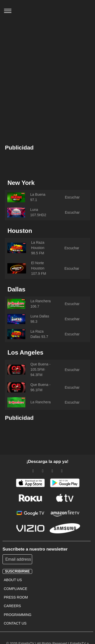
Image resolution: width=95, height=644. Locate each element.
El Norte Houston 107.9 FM (39, 268)
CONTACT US (15, 623)
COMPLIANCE (16, 589)
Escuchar (72, 197)
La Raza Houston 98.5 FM (38, 248)
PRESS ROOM (16, 597)
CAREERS (12, 606)
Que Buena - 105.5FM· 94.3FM (40, 369)
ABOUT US (13, 580)
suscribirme (17, 571)
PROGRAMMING (18, 615)
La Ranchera (41, 402)
